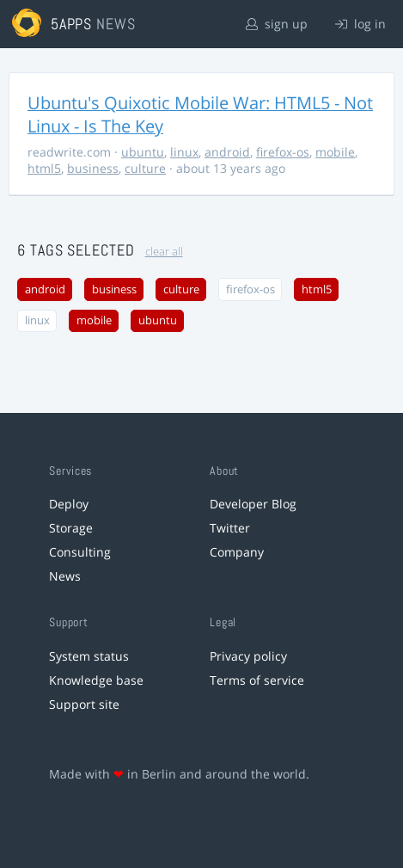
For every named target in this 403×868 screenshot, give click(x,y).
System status (89, 656)
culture (145, 168)
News (65, 576)
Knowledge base (96, 680)
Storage (71, 528)
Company (237, 552)
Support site (84, 704)
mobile (335, 152)
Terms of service (257, 680)
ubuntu (143, 152)
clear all (164, 252)
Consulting (80, 552)
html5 (44, 168)
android (227, 152)
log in (360, 24)
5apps (72, 24)
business (93, 168)
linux (184, 152)
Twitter (230, 528)
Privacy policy (248, 656)
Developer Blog (253, 504)
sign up (277, 24)
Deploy (69, 504)
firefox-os (283, 152)
